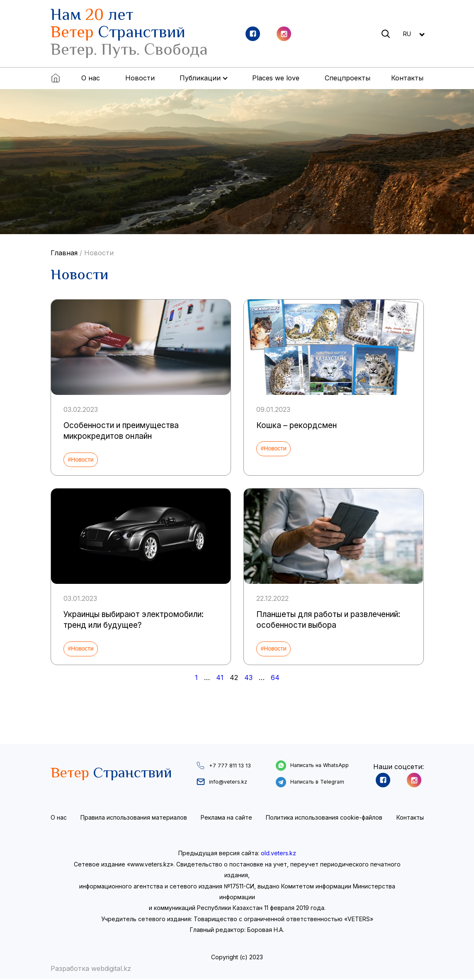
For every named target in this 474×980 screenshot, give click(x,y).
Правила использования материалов (134, 818)
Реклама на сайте (226, 818)
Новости (140, 78)
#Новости (81, 460)
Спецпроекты (348, 78)
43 (248, 678)
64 (275, 678)
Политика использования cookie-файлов (324, 818)
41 (220, 678)
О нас (91, 78)
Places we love (276, 78)
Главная (64, 253)
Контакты (407, 78)
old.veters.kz (278, 854)
